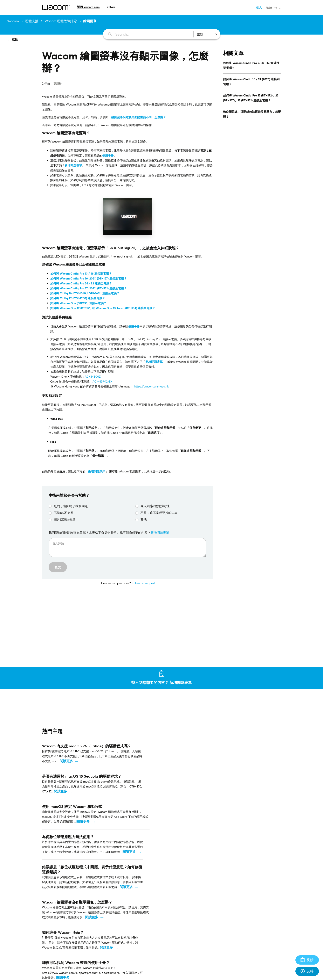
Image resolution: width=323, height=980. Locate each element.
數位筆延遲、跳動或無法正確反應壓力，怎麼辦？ (252, 114)
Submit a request (143, 583)
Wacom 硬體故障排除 (61, 21)
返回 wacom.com (88, 7)
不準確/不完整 (61, 513)
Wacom (13, 21)
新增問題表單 (97, 471)
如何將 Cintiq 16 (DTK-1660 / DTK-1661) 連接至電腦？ (85, 293)
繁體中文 (274, 8)
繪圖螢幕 (90, 21)
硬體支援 (32, 21)
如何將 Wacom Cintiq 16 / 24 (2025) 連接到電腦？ (251, 82)
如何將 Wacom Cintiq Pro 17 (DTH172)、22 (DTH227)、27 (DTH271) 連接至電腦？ (251, 98)
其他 (141, 519)
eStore (111, 7)
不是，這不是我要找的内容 (156, 513)
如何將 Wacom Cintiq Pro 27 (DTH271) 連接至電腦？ (251, 65)
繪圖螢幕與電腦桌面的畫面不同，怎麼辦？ (139, 117)
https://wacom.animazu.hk (152, 386)
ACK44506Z (93, 376)
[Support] (307, 960)
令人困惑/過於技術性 (152, 506)
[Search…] (146, 34)
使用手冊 (108, 155)
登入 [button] (259, 7)
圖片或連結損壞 (62, 519)
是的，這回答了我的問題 (68, 506)
